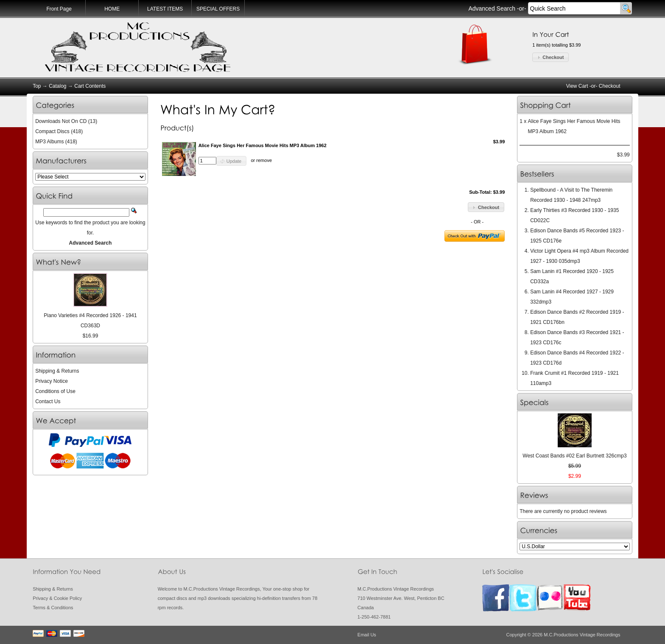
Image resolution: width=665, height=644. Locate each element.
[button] (550, 57)
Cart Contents (90, 86)
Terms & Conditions (53, 608)
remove (264, 161)
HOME (112, 9)
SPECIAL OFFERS (218, 9)
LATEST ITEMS (165, 9)
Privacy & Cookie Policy (57, 598)
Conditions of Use (55, 391)
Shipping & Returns (57, 371)
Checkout (610, 86)
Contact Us (48, 401)
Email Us (367, 635)
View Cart (577, 86)
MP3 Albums (49, 142)
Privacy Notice (52, 381)
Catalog (57, 86)
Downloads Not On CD (61, 121)
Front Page (59, 9)
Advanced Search (492, 8)
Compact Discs (52, 131)
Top (37, 86)
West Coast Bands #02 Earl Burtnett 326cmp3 (574, 456)
